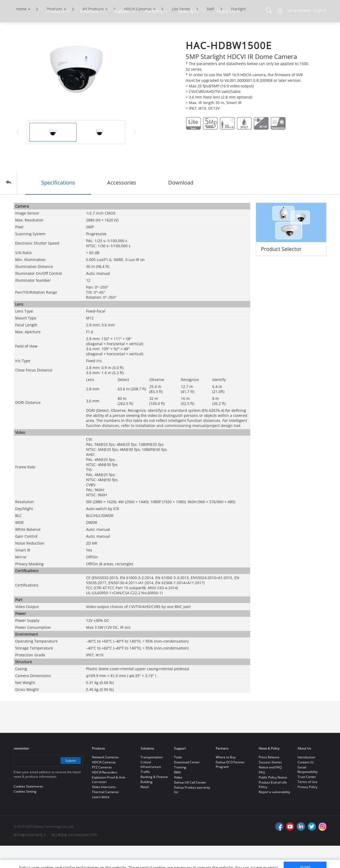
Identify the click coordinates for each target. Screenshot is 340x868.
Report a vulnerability (274, 814)
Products (55, 31)
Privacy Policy (307, 809)
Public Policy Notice (273, 800)
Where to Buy (226, 779)
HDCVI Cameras (138, 31)
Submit (70, 783)
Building (146, 804)
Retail (145, 809)
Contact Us (306, 784)
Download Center (187, 784)
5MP (211, 31)
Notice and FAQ (270, 790)
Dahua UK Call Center (190, 805)
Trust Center (307, 799)
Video (178, 800)
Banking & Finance (154, 799)
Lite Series (181, 31)
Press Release (269, 779)
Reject (305, 861)
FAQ (262, 795)
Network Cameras (105, 779)
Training (180, 790)
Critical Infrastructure (151, 787)
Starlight (238, 31)
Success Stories (270, 784)
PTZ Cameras (102, 790)
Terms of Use (307, 804)
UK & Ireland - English (307, 10)
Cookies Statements (56, 860)
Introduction (306, 779)
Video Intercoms (104, 809)
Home (21, 31)
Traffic (145, 794)
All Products (93, 31)
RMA (177, 795)
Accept (305, 849)
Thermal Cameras (105, 814)
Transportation (152, 779)
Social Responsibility (308, 792)
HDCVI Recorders (105, 795)
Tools (178, 779)
